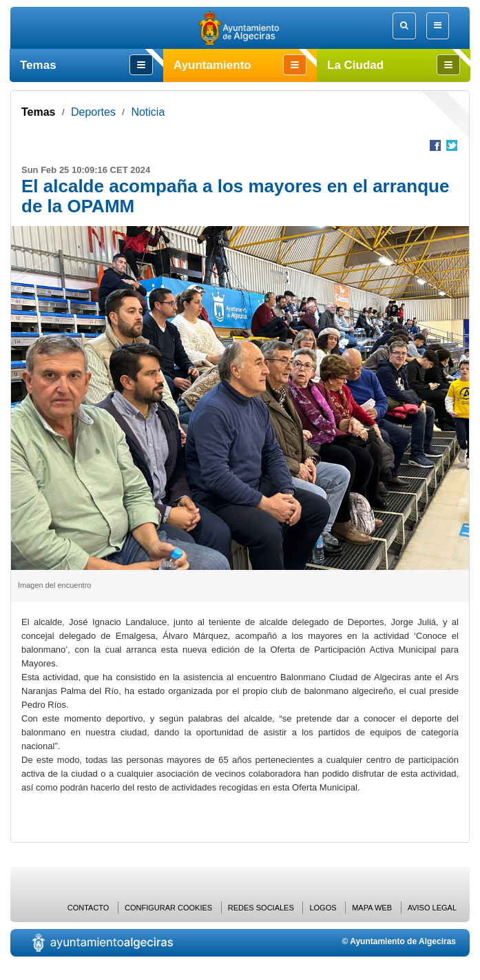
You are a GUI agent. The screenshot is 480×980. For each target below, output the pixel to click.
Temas (39, 112)
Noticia (148, 112)
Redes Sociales (261, 908)
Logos (323, 908)
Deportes (93, 112)
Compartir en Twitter (452, 145)
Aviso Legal (432, 908)
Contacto (88, 908)
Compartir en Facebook (435, 145)
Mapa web (372, 908)
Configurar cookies (168, 908)
